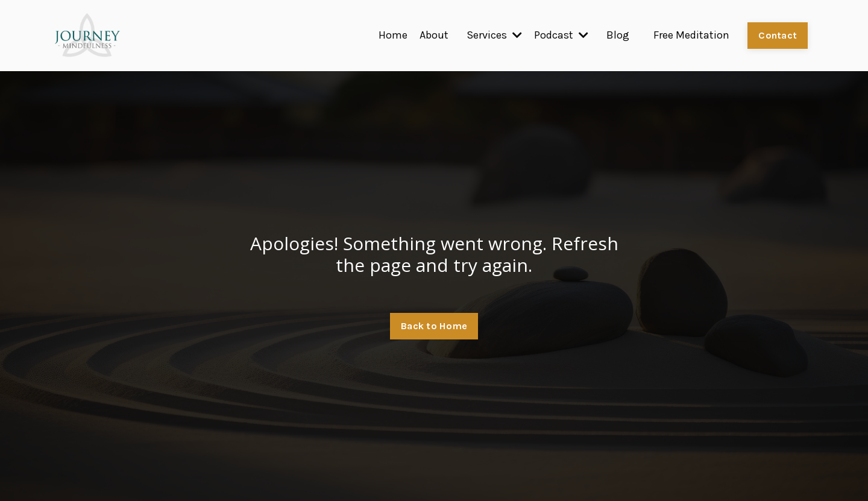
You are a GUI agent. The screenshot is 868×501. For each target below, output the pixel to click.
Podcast (561, 35)
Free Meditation (691, 35)
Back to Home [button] (434, 326)
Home (393, 35)
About (434, 35)
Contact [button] (778, 35)
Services (494, 35)
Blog (618, 35)
